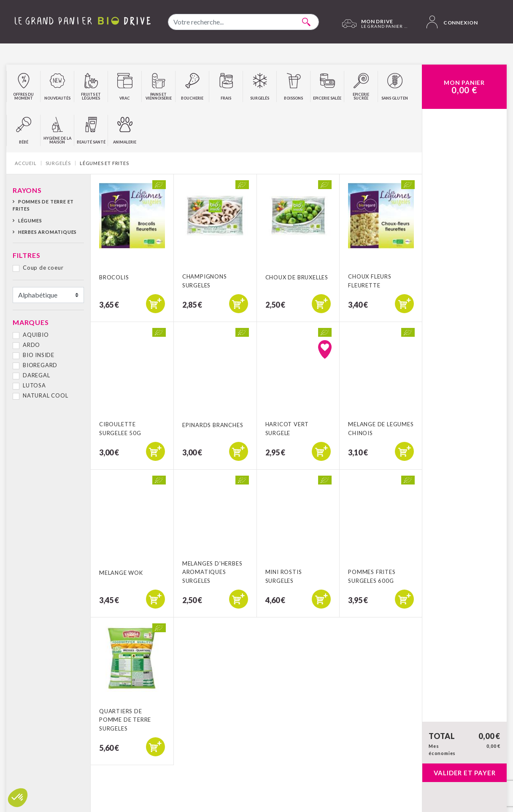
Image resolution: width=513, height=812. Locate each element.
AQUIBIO (36, 335)
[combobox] (243, 22)
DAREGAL (36, 375)
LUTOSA (34, 385)
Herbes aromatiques (47, 232)
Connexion (452, 22)
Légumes (30, 221)
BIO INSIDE (39, 355)
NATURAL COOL (46, 395)
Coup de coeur (43, 268)
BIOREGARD (40, 365)
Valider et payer (465, 773)
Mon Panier (464, 87)
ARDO (31, 345)
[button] (18, 798)
